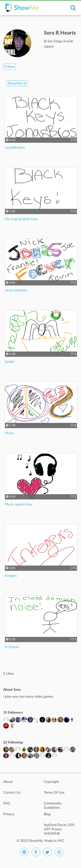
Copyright (51, 782)
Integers (11, 576)
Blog (47, 814)
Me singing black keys (21, 219)
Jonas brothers (16, 290)
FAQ (7, 803)
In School (12, 647)
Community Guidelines (53, 806)
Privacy (9, 814)
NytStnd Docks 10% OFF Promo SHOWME (59, 827)
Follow (10, 67)
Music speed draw (19, 504)
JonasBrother (15, 148)
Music (9, 433)
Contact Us (12, 793)
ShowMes (17, 83)
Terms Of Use (54, 793)
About (8, 782)
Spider (10, 362)
